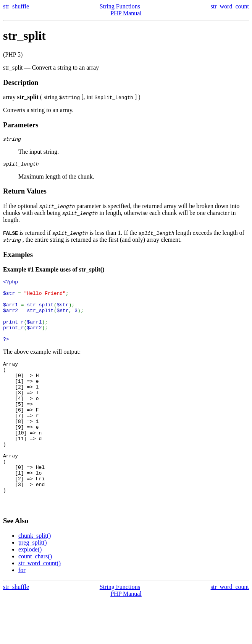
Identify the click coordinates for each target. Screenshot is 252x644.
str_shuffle (16, 6)
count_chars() (35, 600)
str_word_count (230, 6)
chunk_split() (35, 579)
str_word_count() (40, 607)
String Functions (120, 6)
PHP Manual (126, 13)
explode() (30, 593)
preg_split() (33, 586)
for (22, 614)
